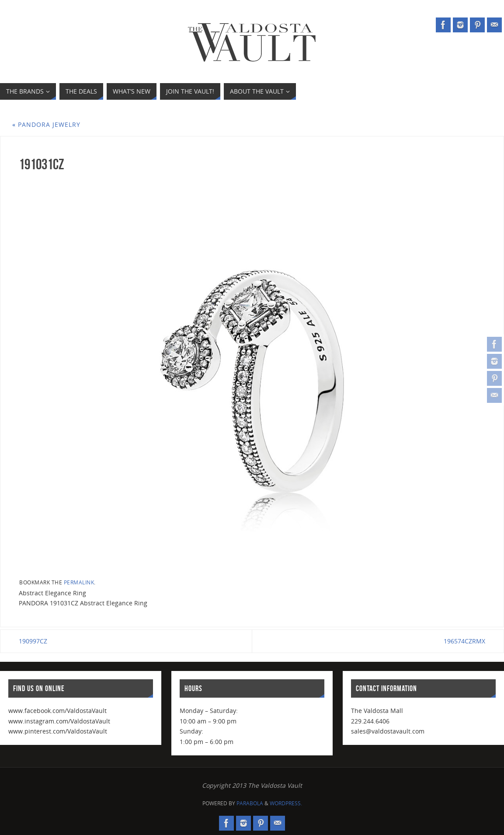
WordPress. (286, 803)
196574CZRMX (464, 641)
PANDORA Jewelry (46, 124)
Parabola (250, 803)
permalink (79, 582)
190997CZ (33, 641)
